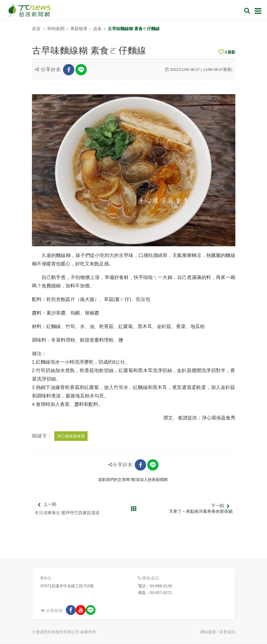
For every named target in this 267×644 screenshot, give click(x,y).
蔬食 (97, 29)
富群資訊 (227, 632)
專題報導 (79, 29)
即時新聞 (56, 29)
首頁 (36, 29)
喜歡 (227, 52)
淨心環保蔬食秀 (71, 436)
